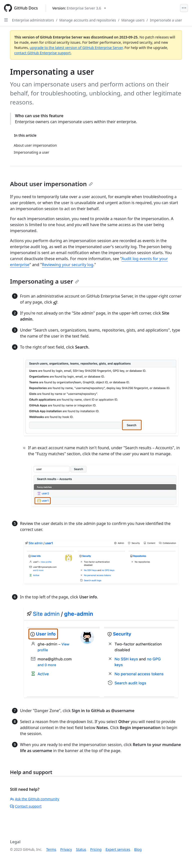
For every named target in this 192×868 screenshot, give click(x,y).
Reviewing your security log (68, 265)
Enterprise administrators (33, 20)
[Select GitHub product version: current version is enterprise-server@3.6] (79, 8)
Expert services (118, 849)
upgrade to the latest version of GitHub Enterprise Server (76, 48)
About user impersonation (51, 184)
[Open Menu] (184, 8)
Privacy (66, 849)
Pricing (96, 849)
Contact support (26, 806)
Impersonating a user (44, 281)
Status (81, 849)
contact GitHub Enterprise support (42, 53)
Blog (138, 849)
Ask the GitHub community (35, 799)
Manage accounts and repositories (88, 20)
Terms (51, 849)
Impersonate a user (166, 20)
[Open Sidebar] (6, 20)
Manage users (133, 20)
